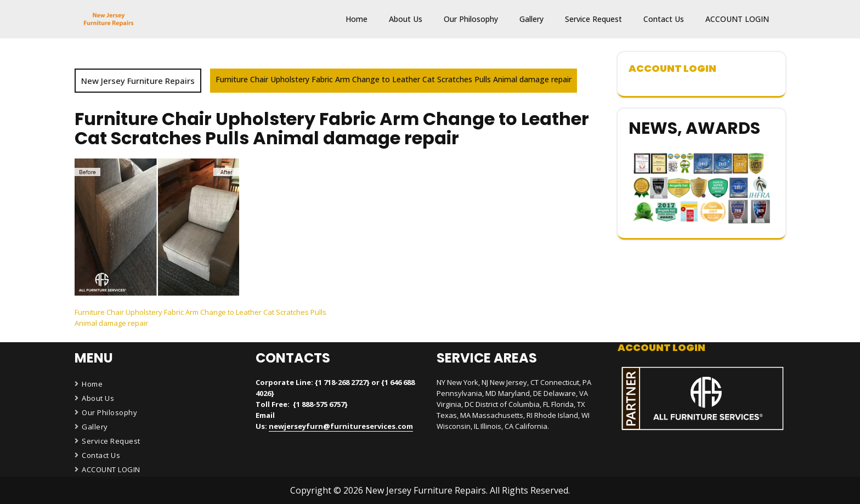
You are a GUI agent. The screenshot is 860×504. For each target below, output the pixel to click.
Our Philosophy (471, 19)
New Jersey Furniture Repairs (138, 81)
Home (357, 19)
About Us (406, 19)
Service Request (593, 19)
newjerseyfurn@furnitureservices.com (341, 426)
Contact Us (664, 19)
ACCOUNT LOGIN (737, 19)
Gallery (531, 19)
